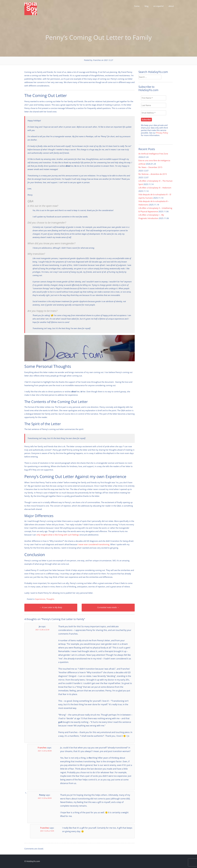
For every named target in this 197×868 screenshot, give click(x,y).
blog (146, 6)
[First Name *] (154, 98)
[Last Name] (154, 105)
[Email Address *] (154, 113)
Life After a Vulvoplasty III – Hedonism (155, 188)
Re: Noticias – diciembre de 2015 (153, 174)
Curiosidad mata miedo (108, 607)
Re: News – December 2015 (150, 167)
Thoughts (50, 599)
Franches (42, 748)
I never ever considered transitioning (93, 544)
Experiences (40, 599)
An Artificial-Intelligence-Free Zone (153, 154)
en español (158, 6)
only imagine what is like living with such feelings (58, 535)
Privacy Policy (162, 133)
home (137, 6)
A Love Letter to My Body (51, 607)
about (171, 6)
